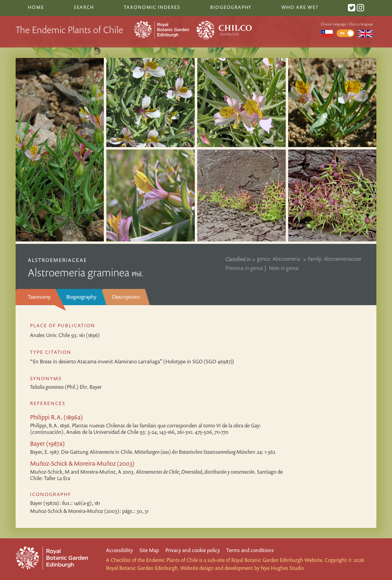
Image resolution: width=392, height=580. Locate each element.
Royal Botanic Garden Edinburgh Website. (277, 560)
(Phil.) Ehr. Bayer (66, 387)
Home (36, 7)
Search (84, 7)
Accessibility (119, 550)
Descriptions (126, 297)
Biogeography (81, 297)
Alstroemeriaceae (57, 260)
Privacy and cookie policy (193, 550)
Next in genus (284, 268)
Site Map (149, 550)
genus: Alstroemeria (279, 259)
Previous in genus (244, 268)
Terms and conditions (250, 550)
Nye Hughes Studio (282, 568)
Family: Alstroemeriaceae (334, 259)
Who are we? (300, 7)
